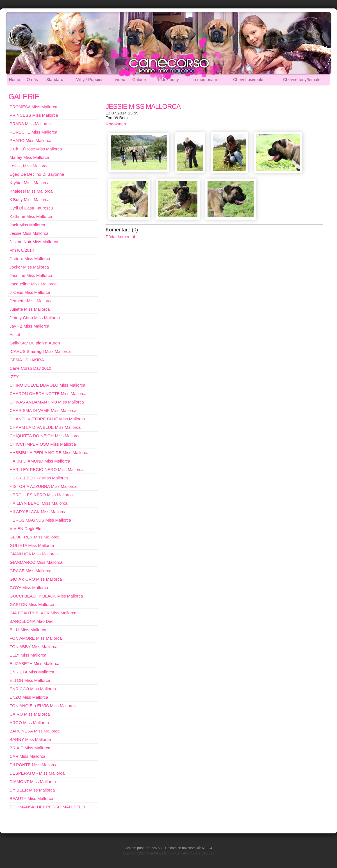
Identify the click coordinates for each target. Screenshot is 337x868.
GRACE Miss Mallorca (30, 571)
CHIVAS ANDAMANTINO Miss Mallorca (47, 402)
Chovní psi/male (248, 79)
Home (15, 79)
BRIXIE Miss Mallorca (30, 748)
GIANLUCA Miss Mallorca (34, 554)
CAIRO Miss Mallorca (30, 714)
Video (120, 79)
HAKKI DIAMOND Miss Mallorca (40, 461)
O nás (32, 79)
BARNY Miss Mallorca (30, 739)
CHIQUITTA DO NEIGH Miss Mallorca (45, 436)
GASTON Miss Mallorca (32, 604)
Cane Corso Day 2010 (30, 368)
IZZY (14, 377)
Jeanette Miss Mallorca (31, 301)
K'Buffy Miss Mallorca (30, 199)
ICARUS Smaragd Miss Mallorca (40, 351)
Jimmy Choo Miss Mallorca (35, 318)
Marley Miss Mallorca (29, 157)
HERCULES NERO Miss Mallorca (41, 495)
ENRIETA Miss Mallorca (32, 672)
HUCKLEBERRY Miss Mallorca (39, 478)
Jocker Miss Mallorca (29, 267)
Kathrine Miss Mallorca (31, 216)
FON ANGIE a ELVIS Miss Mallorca (43, 706)
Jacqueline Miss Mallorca (33, 284)
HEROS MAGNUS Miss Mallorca (40, 520)
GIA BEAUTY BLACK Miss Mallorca (43, 613)
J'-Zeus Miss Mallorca (30, 292)
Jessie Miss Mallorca (29, 233)
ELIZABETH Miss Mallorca (35, 663)
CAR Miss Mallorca (28, 756)
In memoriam (205, 79)
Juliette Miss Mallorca (30, 309)
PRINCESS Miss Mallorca (34, 115)
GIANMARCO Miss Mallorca (36, 562)
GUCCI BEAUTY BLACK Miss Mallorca (46, 596)
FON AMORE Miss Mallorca (36, 638)
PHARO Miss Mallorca (30, 140)
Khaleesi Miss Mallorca (31, 191)
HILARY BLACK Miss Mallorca (38, 512)
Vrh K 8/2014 (22, 250)
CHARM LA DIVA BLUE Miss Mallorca (45, 427)
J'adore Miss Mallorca (30, 259)
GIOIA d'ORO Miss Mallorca (36, 579)
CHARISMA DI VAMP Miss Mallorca (43, 410)
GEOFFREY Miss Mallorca (35, 537)
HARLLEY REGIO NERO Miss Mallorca (47, 469)
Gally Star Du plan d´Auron (35, 343)
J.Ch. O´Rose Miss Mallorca (36, 149)
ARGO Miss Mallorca (29, 722)
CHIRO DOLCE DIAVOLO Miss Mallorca (47, 385)
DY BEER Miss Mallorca (32, 790)
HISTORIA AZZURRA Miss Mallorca (43, 486)
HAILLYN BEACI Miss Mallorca (38, 503)
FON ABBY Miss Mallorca (34, 647)
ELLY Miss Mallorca (28, 655)
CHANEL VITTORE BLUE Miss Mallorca (47, 419)
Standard (55, 79)
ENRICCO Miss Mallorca (33, 689)
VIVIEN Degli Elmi (27, 528)
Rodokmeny (168, 79)
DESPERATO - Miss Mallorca (37, 773)
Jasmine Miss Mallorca (31, 275)
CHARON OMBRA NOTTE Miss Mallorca (48, 394)
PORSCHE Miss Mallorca (33, 132)
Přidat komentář (120, 237)
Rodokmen (116, 124)
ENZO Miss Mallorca (29, 697)
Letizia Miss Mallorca (29, 166)
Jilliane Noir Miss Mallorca (34, 242)
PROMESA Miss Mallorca (33, 107)
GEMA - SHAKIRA (27, 360)
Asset (15, 334)
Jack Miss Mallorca (27, 225)
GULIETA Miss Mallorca (32, 545)
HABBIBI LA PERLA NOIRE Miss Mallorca (49, 453)
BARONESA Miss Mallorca (35, 731)
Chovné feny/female (302, 79)
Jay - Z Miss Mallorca (29, 326)
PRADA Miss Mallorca (30, 124)
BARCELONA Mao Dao (32, 621)
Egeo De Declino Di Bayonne (37, 174)
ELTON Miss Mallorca (30, 680)
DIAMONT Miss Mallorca (33, 782)
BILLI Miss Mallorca (28, 630)
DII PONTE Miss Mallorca (34, 765)
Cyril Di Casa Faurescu (31, 208)
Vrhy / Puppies (90, 79)
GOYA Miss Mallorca (29, 588)
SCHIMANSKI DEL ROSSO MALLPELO (47, 807)
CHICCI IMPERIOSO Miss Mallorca (43, 444)
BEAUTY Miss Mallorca (31, 798)
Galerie (139, 79)
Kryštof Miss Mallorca (30, 183)
